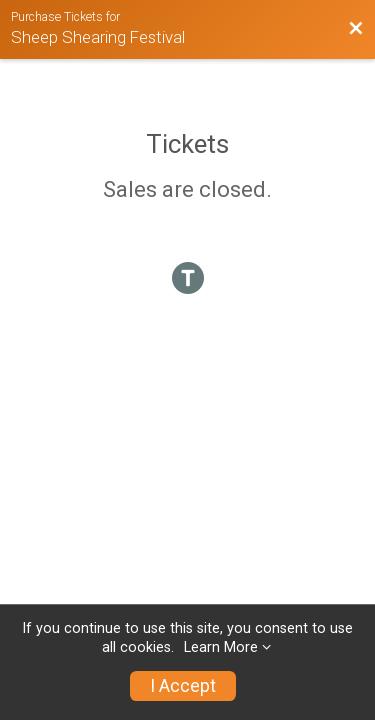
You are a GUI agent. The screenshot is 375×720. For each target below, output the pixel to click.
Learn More (221, 647)
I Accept (183, 686)
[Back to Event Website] (356, 29)
